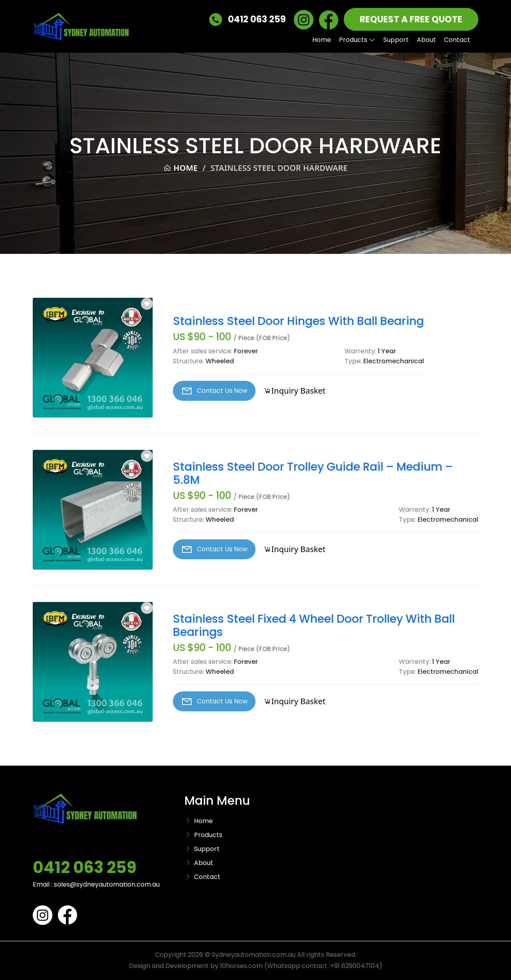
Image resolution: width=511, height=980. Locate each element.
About (426, 40)
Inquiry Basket (295, 391)
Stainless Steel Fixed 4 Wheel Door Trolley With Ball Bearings (314, 626)
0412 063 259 (248, 20)
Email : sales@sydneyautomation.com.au (96, 884)
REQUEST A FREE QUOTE (411, 19)
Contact (457, 40)
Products (357, 40)
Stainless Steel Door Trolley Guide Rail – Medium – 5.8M (313, 474)
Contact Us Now (214, 391)
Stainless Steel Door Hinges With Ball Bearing (298, 321)
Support (396, 40)
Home (322, 40)
